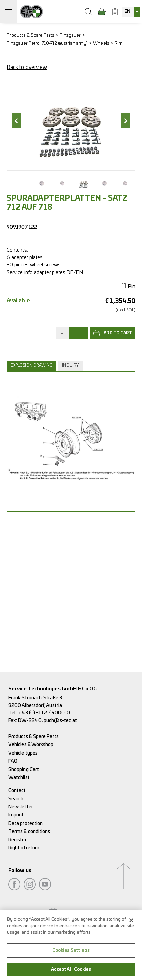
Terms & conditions (29, 831)
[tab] (32, 366)
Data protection (26, 823)
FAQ (13, 761)
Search (16, 799)
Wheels (101, 43)
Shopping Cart (24, 769)
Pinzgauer (70, 35)
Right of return (24, 848)
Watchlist (19, 777)
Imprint (16, 815)
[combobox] (131, 12)
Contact (17, 791)
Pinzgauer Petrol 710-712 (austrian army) (47, 43)
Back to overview (27, 67)
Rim (118, 43)
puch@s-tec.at (60, 721)
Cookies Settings (71, 953)
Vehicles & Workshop (31, 745)
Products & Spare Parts (31, 35)
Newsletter (21, 807)
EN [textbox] (127, 12)
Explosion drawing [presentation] (32, 365)
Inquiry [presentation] (70, 365)
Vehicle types (23, 753)
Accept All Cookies (71, 972)
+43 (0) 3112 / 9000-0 (44, 713)
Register (18, 840)
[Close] (131, 923)
